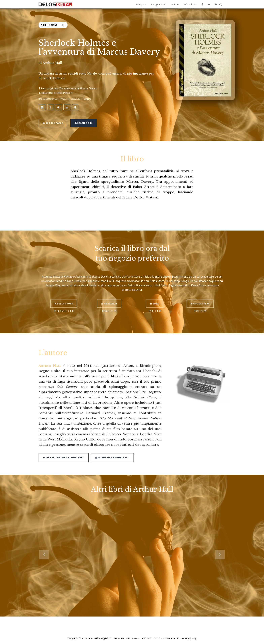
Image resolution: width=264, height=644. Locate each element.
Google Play (200, 296)
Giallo (87, 99)
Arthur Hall (52, 63)
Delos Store (64, 296)
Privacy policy (189, 638)
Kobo (155, 296)
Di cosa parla (53, 123)
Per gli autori (158, 4)
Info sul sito (190, 4)
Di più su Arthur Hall (112, 449)
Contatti (174, 4)
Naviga (141, 4)
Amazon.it (109, 296)
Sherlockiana (49, 25)
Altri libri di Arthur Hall (64, 449)
